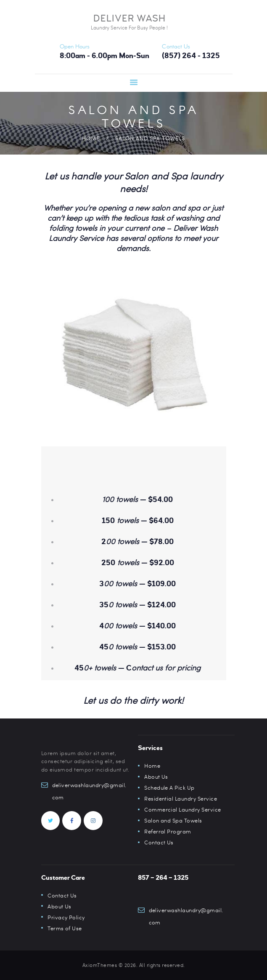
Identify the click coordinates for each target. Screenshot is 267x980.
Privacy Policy (66, 917)
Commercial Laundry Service (183, 809)
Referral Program (168, 831)
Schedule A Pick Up (169, 788)
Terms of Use (65, 928)
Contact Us (159, 842)
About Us (156, 777)
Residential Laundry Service (181, 798)
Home (91, 138)
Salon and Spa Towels (173, 820)
